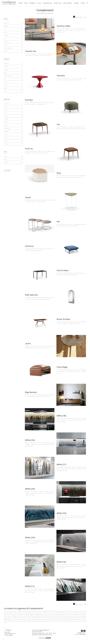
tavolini (13, 91)
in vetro (13, 141)
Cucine (39, 3)
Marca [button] (6, 19)
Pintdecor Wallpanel (13, 48)
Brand (26, 3)
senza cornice (13, 144)
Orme (13, 45)
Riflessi (13, 51)
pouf (13, 79)
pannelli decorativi (13, 76)
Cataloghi (76, 3)
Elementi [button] (7, 59)
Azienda (21, 3)
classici (13, 156)
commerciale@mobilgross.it (42, 630)
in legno (13, 122)
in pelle (13, 135)
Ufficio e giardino (68, 3)
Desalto (13, 33)
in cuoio (13, 107)
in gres (13, 110)
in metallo (13, 132)
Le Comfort (13, 36)
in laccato (13, 116)
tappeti (13, 88)
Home (38, 13)
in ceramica (13, 104)
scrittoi (13, 82)
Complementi (50, 13)
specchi (13, 85)
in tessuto (13, 138)
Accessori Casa (58, 3)
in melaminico (13, 128)
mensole (13, 70)
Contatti (83, 3)
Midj (13, 39)
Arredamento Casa (47, 3)
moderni (13, 162)
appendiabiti (13, 63)
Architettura (32, 3)
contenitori (13, 67)
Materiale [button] (7, 99)
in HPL (13, 113)
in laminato (13, 119)
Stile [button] (5, 152)
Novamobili (13, 42)
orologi (13, 73)
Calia (13, 29)
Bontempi (13, 26)
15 (85, 17)
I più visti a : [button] (7, 170)
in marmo (13, 125)
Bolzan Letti (13, 23)
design (13, 159)
